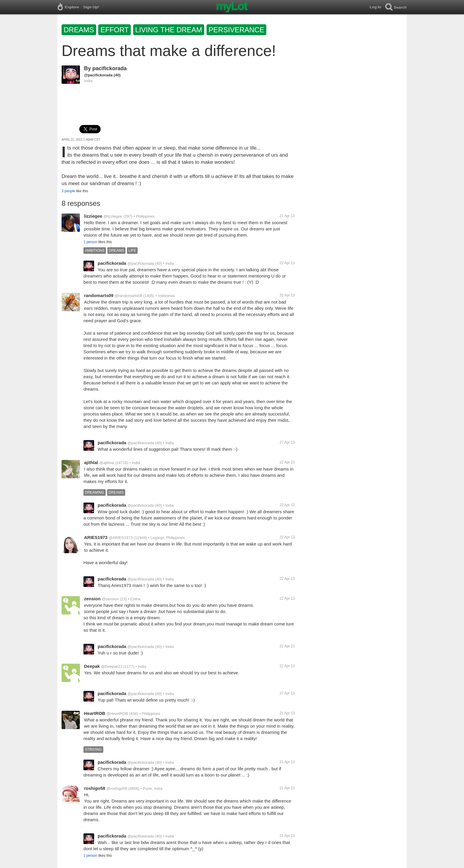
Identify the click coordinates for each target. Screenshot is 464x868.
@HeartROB (117, 714)
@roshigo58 (117, 788)
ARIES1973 (96, 537)
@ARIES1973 (121, 538)
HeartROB (95, 713)
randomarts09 (99, 295)
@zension (110, 599)
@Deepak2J (112, 666)
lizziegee (93, 216)
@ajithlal (107, 463)
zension (92, 599)
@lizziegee (113, 216)
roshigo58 (95, 788)
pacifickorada (109, 68)
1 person (90, 242)
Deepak (92, 666)
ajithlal (91, 462)
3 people (68, 191)
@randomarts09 (128, 296)
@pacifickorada (98, 75)
